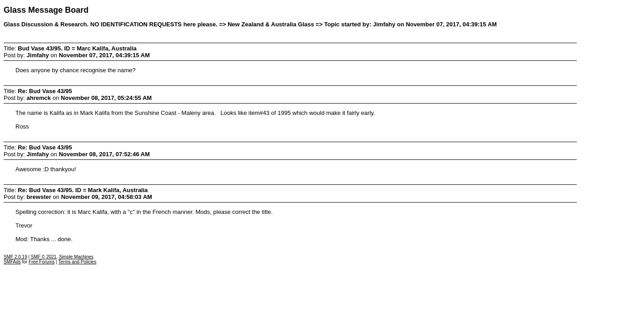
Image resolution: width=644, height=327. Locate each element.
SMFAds (12, 262)
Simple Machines (76, 257)
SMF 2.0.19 (15, 257)
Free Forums (42, 262)
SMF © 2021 (44, 257)
